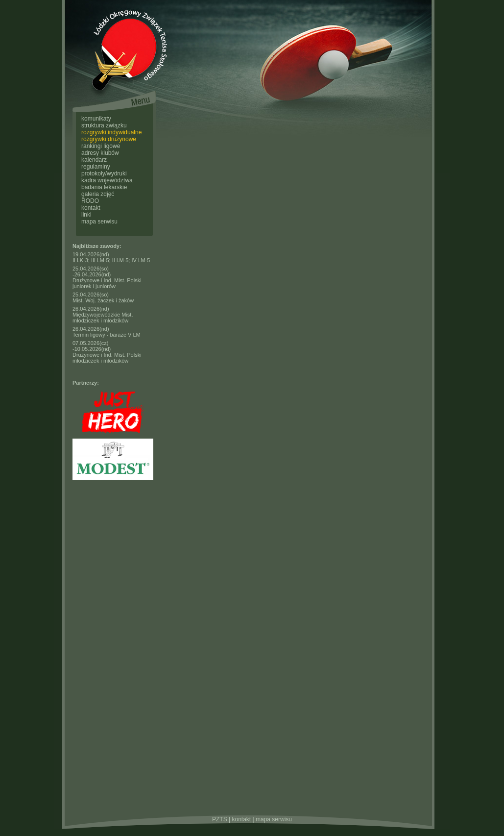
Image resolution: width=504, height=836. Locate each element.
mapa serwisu (99, 221)
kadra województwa (107, 180)
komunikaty (96, 119)
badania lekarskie (104, 187)
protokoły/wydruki (104, 173)
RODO (90, 201)
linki (86, 215)
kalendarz (94, 160)
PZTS (220, 819)
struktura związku (104, 125)
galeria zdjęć (98, 194)
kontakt (91, 208)
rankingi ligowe (101, 146)
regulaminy (96, 167)
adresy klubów (100, 153)
